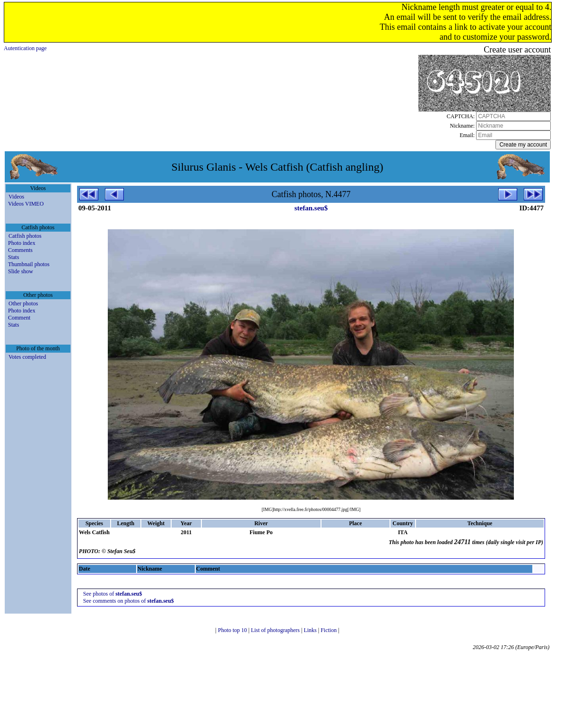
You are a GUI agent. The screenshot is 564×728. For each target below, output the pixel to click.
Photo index (22, 243)
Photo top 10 (233, 630)
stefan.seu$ (311, 208)
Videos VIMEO (26, 204)
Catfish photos (25, 236)
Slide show (21, 271)
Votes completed (27, 357)
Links (311, 630)
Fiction (329, 630)
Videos (16, 197)
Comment (19, 318)
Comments (20, 250)
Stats (13, 257)
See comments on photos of (129, 601)
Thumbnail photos (29, 264)
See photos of (113, 594)
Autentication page (25, 48)
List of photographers (276, 630)
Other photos (23, 303)
